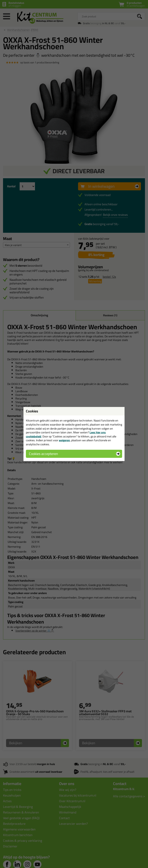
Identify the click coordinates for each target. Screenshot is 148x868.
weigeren (64, 440)
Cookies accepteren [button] (43, 454)
